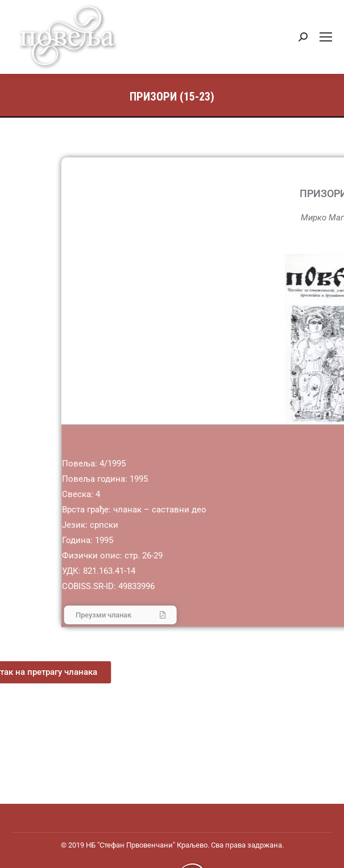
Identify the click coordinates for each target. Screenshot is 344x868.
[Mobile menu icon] (326, 37)
